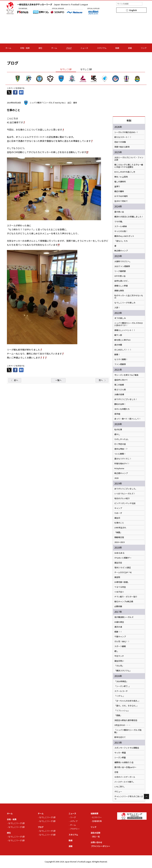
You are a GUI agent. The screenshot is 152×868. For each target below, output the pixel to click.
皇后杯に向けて (121, 380)
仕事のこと (119, 523)
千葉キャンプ (120, 637)
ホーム (8, 48)
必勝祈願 (118, 606)
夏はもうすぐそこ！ (123, 459)
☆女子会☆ (119, 592)
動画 (117, 48)
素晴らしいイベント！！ (125, 330)
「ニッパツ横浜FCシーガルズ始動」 (128, 731)
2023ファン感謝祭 (122, 266)
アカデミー (75, 829)
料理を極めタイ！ (122, 464)
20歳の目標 (119, 394)
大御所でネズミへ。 (123, 261)
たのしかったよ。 (122, 439)
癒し (116, 651)
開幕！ (117, 355)
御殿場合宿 (119, 537)
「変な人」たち (121, 241)
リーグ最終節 (120, 271)
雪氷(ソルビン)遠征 (123, 568)
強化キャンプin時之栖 (124, 602)
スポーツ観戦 (120, 646)
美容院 (117, 577)
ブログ (69, 48)
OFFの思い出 (120, 276)
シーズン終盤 (120, 758)
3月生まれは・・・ (123, 725)
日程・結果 (25, 48)
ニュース (84, 48)
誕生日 (117, 518)
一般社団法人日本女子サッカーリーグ (53, 4)
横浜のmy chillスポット (124, 236)
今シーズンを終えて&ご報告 (126, 375)
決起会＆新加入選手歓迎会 (126, 720)
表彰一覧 (96, 837)
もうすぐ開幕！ (121, 359)
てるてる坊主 (120, 587)
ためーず (118, 513)
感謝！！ (118, 632)
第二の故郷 (119, 385)
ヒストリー (97, 817)
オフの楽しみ (120, 318)
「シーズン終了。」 (122, 686)
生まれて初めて (121, 201)
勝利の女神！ (120, 404)
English (133, 10)
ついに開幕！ (120, 454)
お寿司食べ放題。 (122, 582)
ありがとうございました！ (126, 399)
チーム (54, 48)
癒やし (117, 434)
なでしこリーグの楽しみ (125, 303)
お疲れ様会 (119, 622)
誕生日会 (118, 563)
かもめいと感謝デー (123, 558)
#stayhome (119, 468)
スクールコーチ (121, 691)
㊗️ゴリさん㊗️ (120, 390)
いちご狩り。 (120, 787)
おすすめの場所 (121, 196)
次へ (101, 380)
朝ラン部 (118, 335)
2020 (116, 478)
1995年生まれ (120, 528)
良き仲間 (118, 345)
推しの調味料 (120, 182)
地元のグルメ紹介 (122, 498)
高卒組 (117, 414)
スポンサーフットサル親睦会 (127, 748)
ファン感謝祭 (120, 364)
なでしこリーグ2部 (17, 827)
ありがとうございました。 (126, 489)
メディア (74, 821)
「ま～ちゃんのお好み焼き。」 (127, 701)
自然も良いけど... (122, 281)
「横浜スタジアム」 (123, 671)
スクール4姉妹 (121, 226)
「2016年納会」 (121, 681)
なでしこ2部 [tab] (86, 69)
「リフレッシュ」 (122, 711)
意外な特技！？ (121, 449)
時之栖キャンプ (121, 251)
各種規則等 (97, 821)
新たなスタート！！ (123, 137)
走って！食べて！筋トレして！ (128, 419)
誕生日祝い (119, 661)
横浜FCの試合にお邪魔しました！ (129, 217)
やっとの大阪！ (121, 231)
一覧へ (58, 380)
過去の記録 (95, 833)
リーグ (73, 817)
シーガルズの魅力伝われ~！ (126, 132)
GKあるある (119, 553)
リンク (144, 48)
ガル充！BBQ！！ (122, 641)
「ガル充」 (119, 666)
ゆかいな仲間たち (122, 409)
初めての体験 (120, 142)
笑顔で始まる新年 (122, 147)
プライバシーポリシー (101, 846)
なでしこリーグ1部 (17, 823)
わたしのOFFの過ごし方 (125, 172)
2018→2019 (119, 542)
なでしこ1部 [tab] (66, 69)
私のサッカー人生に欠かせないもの (129, 297)
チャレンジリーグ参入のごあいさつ (129, 798)
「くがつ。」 (120, 696)
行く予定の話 (120, 444)
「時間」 (118, 532)
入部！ (117, 308)
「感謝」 (118, 715)
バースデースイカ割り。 (125, 782)
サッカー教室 (120, 753)
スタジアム (102, 48)
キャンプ (118, 508)
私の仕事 (118, 430)
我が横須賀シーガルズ (124, 617)
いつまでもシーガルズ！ (125, 494)
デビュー (118, 792)
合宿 (116, 772)
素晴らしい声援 (121, 286)
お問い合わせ (96, 842)
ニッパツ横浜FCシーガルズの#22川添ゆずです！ (128, 324)
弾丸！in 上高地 (121, 177)
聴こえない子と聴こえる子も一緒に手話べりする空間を (129, 166)
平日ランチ (119, 656)
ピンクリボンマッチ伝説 (125, 503)
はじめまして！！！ (123, 350)
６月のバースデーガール (125, 777)
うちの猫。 (119, 222)
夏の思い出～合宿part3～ (125, 767)
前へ (16, 380)
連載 (130, 48)
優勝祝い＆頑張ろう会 (124, 762)
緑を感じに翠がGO (122, 340)
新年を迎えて (120, 737)
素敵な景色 (119, 291)
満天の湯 (118, 627)
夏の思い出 (119, 212)
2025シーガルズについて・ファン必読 (129, 159)
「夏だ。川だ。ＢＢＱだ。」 (126, 706)
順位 (40, 48)
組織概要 (95, 813)
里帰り (117, 186)
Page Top (146, 796)
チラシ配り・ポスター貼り (126, 597)
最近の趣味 (119, 191)
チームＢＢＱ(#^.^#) (123, 572)
